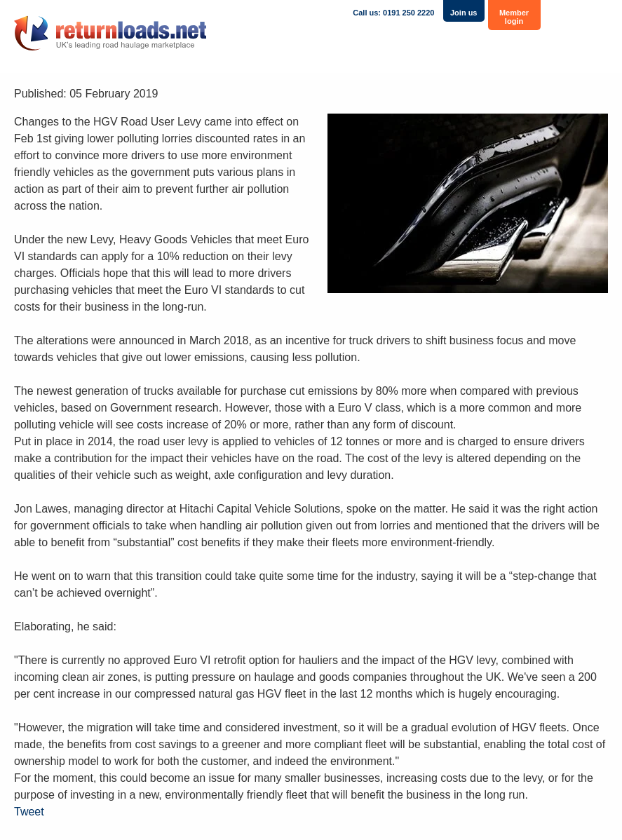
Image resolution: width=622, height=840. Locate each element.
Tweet (29, 812)
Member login (514, 17)
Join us (464, 13)
